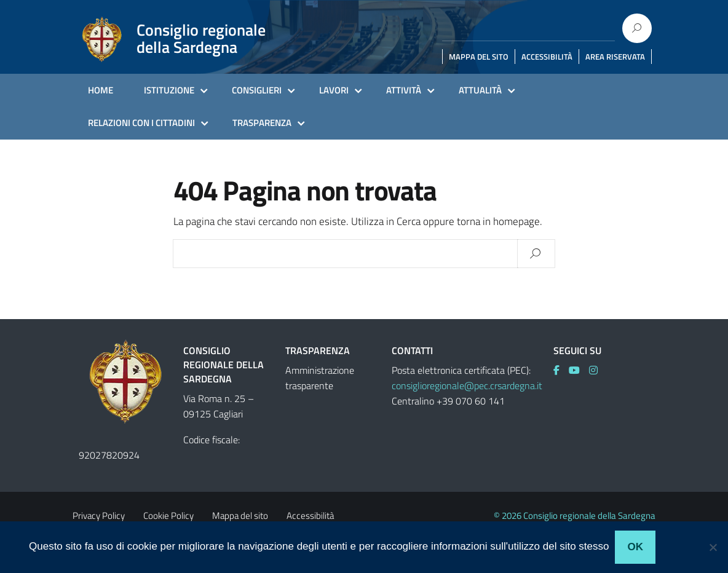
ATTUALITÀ (480, 90)
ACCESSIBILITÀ (547, 57)
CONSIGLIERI (257, 90)
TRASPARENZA (262, 123)
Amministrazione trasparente (320, 378)
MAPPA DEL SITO (479, 57)
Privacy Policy (99, 516)
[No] (713, 547)
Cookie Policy (168, 516)
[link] (561, 370)
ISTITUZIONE (169, 90)
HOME (101, 90)
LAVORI (334, 90)
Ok (635, 547)
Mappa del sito (240, 516)
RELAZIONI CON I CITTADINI (141, 123)
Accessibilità (310, 516)
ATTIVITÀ (404, 90)
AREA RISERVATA (615, 57)
